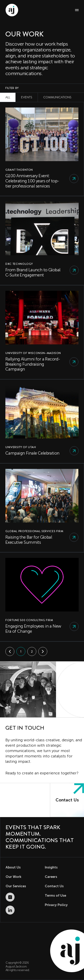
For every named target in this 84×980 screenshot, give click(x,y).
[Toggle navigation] (75, 10)
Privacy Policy (56, 905)
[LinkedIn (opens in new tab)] (10, 910)
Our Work (13, 877)
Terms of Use (55, 896)
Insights (51, 867)
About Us (13, 867)
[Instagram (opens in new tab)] (10, 897)
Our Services (16, 886)
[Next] (43, 651)
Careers (51, 877)
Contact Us (54, 886)
